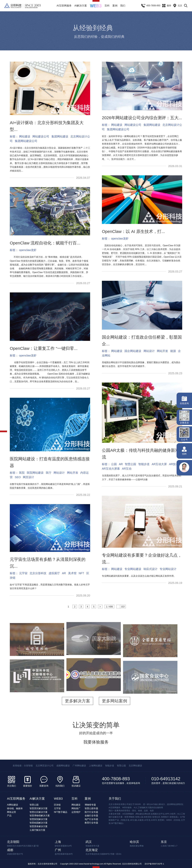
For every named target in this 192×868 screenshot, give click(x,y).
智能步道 (110, 766)
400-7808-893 (116, 779)
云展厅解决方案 (37, 830)
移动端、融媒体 (15, 808)
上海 (58, 842)
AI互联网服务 (64, 6)
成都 (10, 850)
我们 (123, 6)
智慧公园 (121, 766)
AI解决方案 (81, 6)
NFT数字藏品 (61, 812)
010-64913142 (166, 779)
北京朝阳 (13, 842)
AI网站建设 (13, 805)
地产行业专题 (91, 819)
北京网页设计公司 (45, 766)
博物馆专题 (90, 805)
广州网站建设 (79, 766)
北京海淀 (92, 850)
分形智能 (28, 766)
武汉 (89, 842)
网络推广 (76, 808)
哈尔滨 (134, 842)
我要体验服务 (96, 742)
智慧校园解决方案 (39, 823)
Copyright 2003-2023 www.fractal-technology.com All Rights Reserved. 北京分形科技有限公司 (101, 864)
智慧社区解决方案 (39, 812)
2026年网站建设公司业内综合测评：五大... (142, 118)
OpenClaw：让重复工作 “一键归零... (44, 348)
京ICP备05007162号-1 (154, 864)
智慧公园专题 (91, 808)
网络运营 (11, 812)
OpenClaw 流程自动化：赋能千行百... (45, 243)
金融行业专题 (91, 816)
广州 (58, 850)
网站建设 (76, 805)
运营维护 (76, 812)
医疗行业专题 (91, 812)
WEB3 (58, 799)
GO (123, 607)
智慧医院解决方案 (39, 819)
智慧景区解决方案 (39, 808)
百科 (107, 6)
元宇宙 (57, 808)
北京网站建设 (135, 766)
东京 (164, 842)
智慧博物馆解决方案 (40, 816)
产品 (9, 816)
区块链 (57, 805)
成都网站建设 (63, 766)
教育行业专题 (91, 823)
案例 (115, 6)
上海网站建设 (96, 766)
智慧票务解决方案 (39, 826)
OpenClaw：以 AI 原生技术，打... (133, 231)
